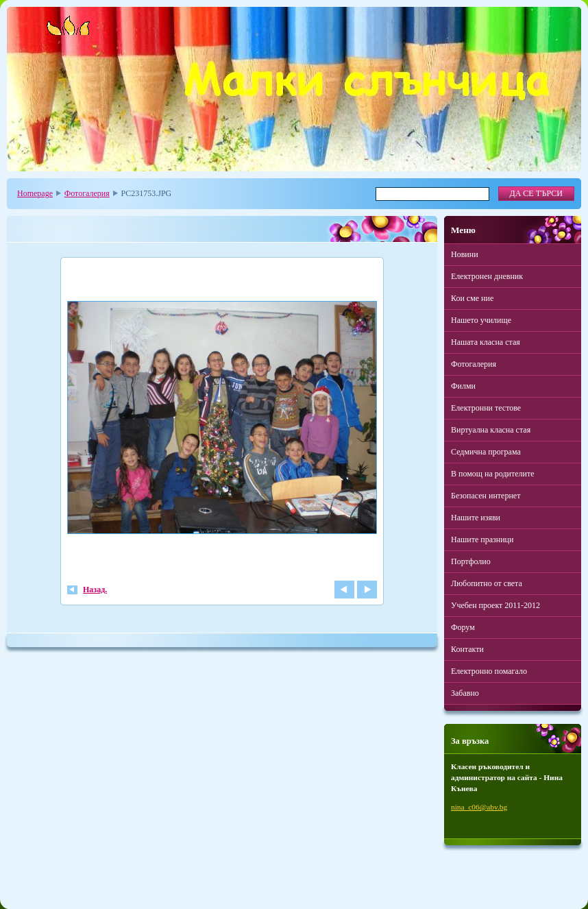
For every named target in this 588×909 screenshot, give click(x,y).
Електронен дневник (487, 276)
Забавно (465, 693)
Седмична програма (486, 452)
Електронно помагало (489, 671)
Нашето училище (481, 320)
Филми (463, 386)
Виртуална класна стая (491, 430)
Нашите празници (482, 540)
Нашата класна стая (486, 342)
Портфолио (471, 561)
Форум (463, 627)
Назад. (95, 590)
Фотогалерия (87, 193)
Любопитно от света (487, 583)
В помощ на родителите (493, 474)
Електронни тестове (486, 408)
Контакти (467, 649)
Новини (465, 254)
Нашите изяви (476, 518)
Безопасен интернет (486, 496)
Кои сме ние (472, 298)
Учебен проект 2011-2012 (495, 605)
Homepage (35, 193)
